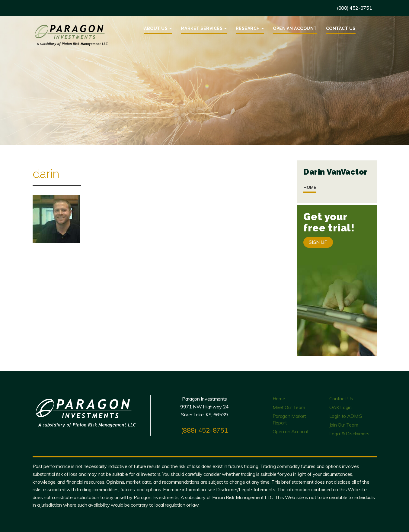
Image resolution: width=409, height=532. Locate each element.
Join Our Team (344, 425)
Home (310, 187)
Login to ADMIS (346, 416)
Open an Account (295, 28)
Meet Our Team (289, 407)
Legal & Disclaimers (349, 434)
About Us (158, 28)
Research (250, 28)
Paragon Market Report (289, 419)
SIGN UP (318, 242)
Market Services (204, 28)
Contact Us (341, 28)
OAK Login (340, 407)
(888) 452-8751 (355, 8)
